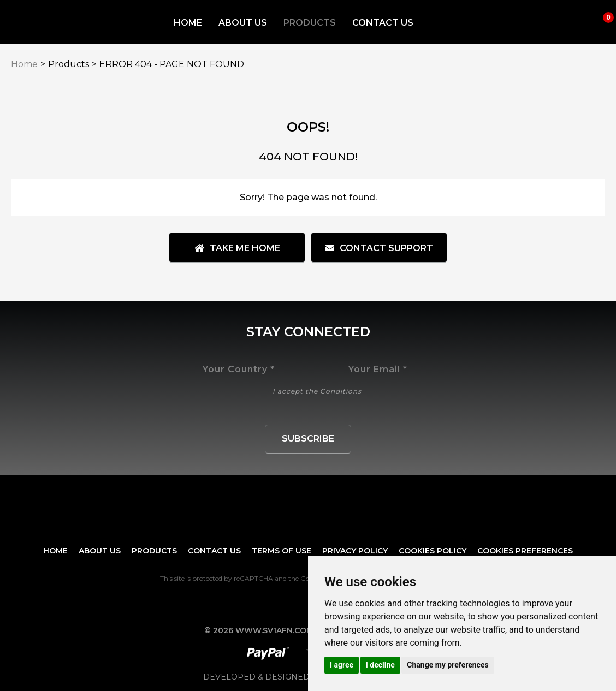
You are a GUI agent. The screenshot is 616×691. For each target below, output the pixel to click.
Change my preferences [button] (448, 665)
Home (188, 23)
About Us (243, 23)
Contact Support (379, 248)
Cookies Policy (433, 551)
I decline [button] (380, 665)
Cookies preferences (525, 551)
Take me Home (237, 248)
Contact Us (383, 23)
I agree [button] (342, 665)
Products (310, 23)
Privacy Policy (355, 551)
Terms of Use (282, 551)
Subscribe (308, 439)
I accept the (317, 391)
